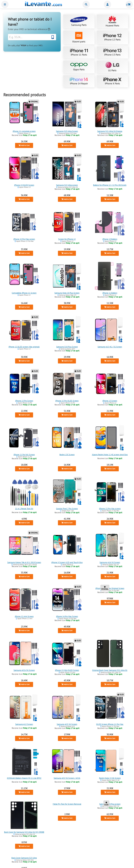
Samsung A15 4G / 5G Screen (110, 347)
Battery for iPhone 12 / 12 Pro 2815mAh (110, 185)
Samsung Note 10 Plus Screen (67, 293)
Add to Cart (24, 145)
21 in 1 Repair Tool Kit (24, 509)
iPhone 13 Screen (110, 401)
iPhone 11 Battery (110, 293)
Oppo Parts (79, 67)
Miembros (107, 4)
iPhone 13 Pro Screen (24, 401)
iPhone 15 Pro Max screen (24, 239)
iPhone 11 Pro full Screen (24, 455)
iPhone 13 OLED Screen (24, 185)
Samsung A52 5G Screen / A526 (67, 778)
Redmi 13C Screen (67, 455)
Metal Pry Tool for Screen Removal (67, 804)
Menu (5, 4)
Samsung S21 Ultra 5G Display (110, 131)
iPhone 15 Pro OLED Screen (67, 401)
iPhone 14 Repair (79, 81)
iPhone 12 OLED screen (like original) (24, 347)
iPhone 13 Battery (110, 239)
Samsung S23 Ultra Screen (67, 131)
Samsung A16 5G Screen (110, 562)
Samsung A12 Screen (24, 724)
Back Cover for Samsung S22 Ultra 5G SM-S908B (24, 832)
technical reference (39, 29)
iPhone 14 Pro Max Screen (67, 616)
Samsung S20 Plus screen (110, 804)
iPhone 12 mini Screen (24, 616)
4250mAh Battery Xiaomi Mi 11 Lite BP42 (24, 778)
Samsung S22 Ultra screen (67, 185)
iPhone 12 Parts (112, 37)
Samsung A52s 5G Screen (24, 670)
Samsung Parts (79, 22)
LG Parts (112, 67)
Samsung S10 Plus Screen (67, 347)
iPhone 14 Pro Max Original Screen (110, 588)
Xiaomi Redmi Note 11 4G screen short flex (110, 455)
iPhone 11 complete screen (24, 131)
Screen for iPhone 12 (67, 239)
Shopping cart (129, 4)
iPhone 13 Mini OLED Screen (67, 670)
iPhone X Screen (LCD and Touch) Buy (67, 562)
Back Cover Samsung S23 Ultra (24, 858)
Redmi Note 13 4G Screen (110, 778)
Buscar (86, 4)
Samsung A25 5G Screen (67, 724)
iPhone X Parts (112, 81)
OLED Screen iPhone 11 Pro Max (110, 724)
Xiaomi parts (79, 37)
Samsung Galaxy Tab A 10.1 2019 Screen (24, 562)
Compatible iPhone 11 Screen (24, 293)
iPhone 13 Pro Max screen (110, 509)
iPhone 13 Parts (112, 52)
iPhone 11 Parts (79, 52)
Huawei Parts (112, 21)
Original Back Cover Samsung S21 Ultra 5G (110, 670)
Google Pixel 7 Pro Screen (67, 509)
